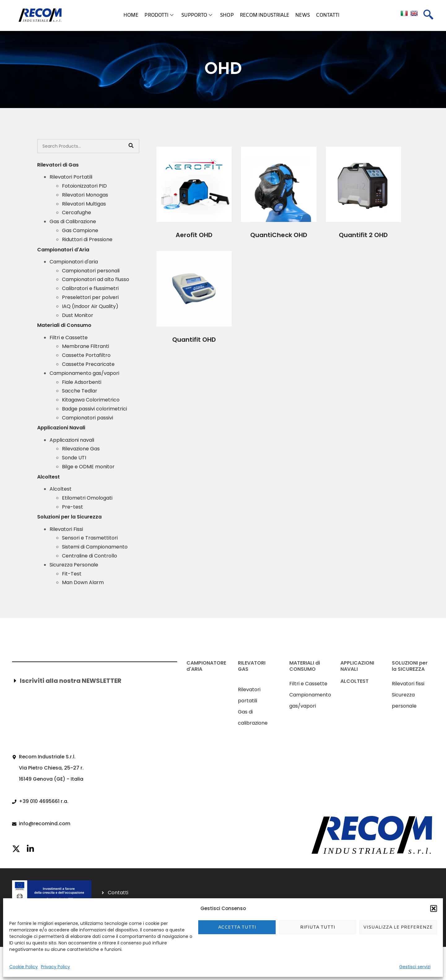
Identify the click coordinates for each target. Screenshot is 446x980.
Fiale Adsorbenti (82, 382)
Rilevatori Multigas (84, 204)
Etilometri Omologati (87, 498)
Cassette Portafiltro (86, 355)
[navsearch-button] (428, 15)
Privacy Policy (55, 967)
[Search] (131, 146)
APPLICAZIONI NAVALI (357, 666)
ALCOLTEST (354, 681)
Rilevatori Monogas (85, 195)
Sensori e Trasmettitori (90, 538)
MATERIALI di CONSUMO (305, 666)
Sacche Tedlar (80, 391)
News (302, 15)
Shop (227, 15)
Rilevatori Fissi (66, 529)
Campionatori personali (91, 271)
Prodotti (159, 15)
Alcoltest (61, 489)
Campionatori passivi (87, 418)
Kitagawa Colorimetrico (91, 400)
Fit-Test (72, 574)
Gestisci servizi (415, 967)
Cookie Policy (24, 967)
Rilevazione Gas (81, 449)
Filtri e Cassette (69, 338)
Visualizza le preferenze (398, 927)
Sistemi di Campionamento (95, 547)
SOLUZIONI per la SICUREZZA (410, 666)
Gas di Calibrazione (73, 221)
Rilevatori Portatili (71, 177)
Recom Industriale (265, 15)
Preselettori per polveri (90, 297)
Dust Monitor (78, 315)
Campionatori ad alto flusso (96, 279)
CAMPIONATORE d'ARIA (206, 666)
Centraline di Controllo (90, 556)
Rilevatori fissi (408, 684)
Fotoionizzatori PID (84, 186)
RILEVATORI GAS (252, 666)
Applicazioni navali (72, 440)
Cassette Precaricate (88, 364)
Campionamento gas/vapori (84, 373)
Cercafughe (77, 212)
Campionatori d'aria (74, 262)
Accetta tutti (237, 927)
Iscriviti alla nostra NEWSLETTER (71, 681)
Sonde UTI (74, 458)
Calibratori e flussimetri (90, 288)
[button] (434, 908)
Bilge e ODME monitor (88, 467)
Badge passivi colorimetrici (94, 409)
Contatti (328, 15)
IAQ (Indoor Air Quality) (90, 306)
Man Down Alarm (83, 582)
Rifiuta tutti (318, 927)
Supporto (197, 15)
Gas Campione (80, 230)
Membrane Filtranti (85, 346)
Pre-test (72, 507)
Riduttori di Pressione (87, 239)
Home (131, 15)
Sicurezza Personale (74, 565)
